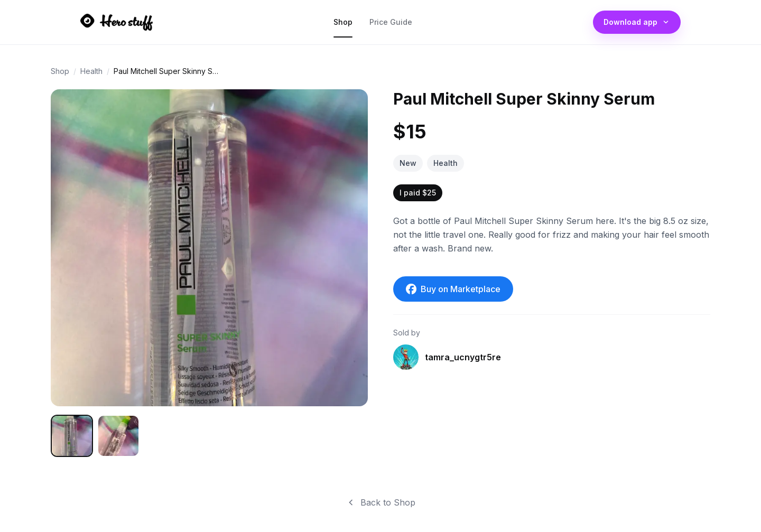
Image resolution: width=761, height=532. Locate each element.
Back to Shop (380, 502)
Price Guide (391, 25)
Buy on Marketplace (453, 289)
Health (91, 71)
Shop (343, 25)
